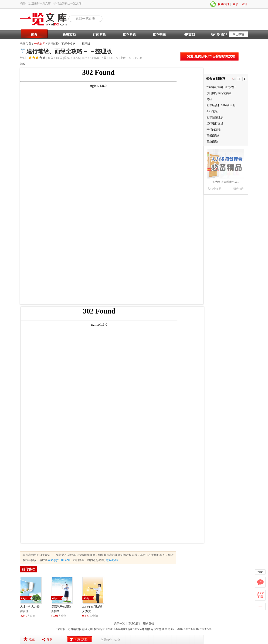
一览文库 (40, 44)
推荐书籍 (159, 34)
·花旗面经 (212, 142)
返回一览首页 (85, 19)
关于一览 (119, 624)
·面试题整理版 (215, 117)
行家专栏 (99, 34)
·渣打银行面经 (215, 123)
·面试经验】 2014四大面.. (221, 105)
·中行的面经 (213, 129)
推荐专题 (129, 34)
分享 (49, 639)
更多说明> (112, 560)
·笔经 (209, 99)
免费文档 (69, 34)
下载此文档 (81, 639)
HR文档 (189, 34)
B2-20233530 (204, 629)
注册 (245, 4)
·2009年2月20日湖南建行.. (222, 87)
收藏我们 (223, 4)
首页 (34, 34)
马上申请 (238, 34)
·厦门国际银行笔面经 (219, 93)
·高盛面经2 (212, 135)
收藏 (32, 639)
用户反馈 (149, 624)
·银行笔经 (212, 111)
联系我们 (134, 624)
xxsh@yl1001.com (59, 560)
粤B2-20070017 (186, 629)
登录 (235, 4)
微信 (213, 4)
